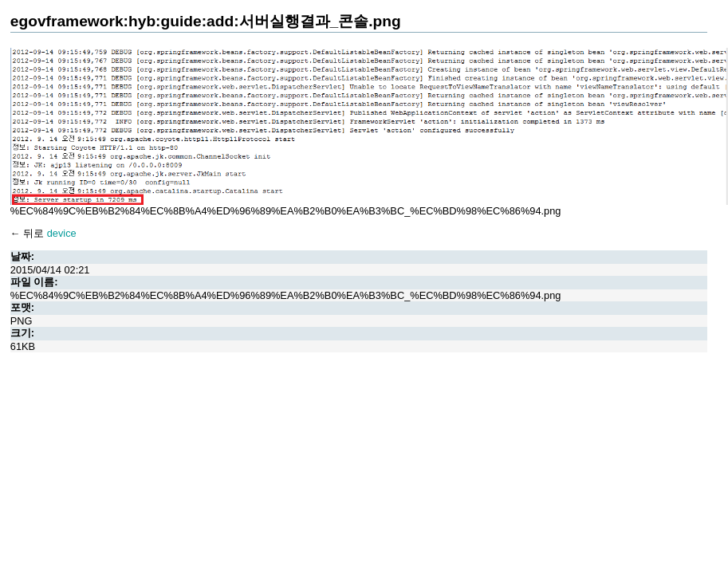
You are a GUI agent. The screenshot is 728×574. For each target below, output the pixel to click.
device (62, 233)
